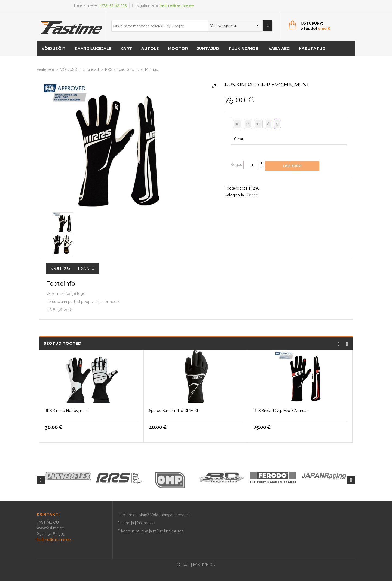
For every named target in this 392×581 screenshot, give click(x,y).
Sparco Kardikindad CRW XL (174, 411)
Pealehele (45, 69)
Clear (239, 139)
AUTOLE (150, 49)
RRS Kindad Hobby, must (67, 411)
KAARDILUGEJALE (93, 49)
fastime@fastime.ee (177, 5)
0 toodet (316, 29)
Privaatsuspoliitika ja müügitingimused (151, 531)
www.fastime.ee (50, 528)
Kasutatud (312, 49)
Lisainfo (86, 268)
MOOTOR (178, 49)
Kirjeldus (60, 268)
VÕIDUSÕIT (54, 49)
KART (126, 49)
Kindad (93, 69)
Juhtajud (208, 49)
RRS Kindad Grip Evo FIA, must (280, 411)
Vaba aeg (279, 49)
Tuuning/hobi (244, 49)
